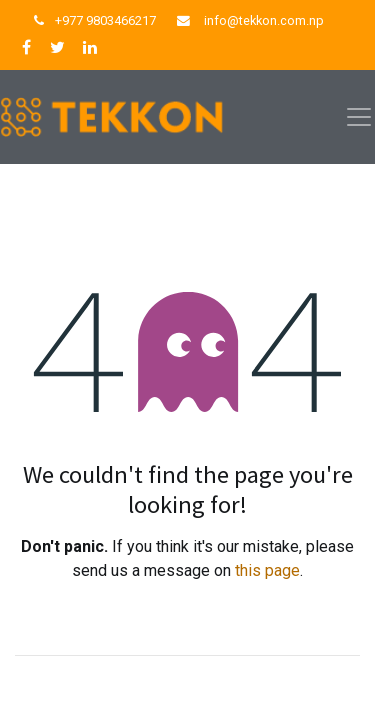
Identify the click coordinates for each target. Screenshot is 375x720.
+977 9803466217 (105, 20)
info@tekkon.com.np (264, 20)
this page (267, 570)
